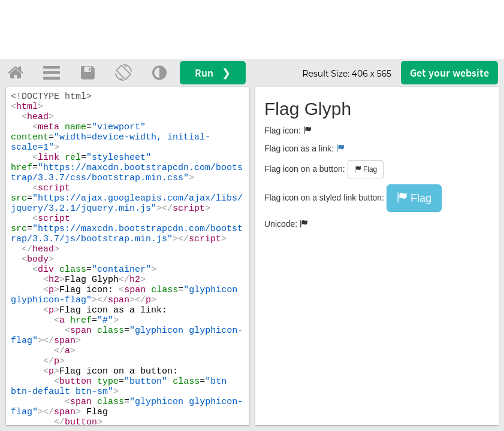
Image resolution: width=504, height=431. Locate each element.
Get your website (449, 73)
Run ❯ (213, 73)
